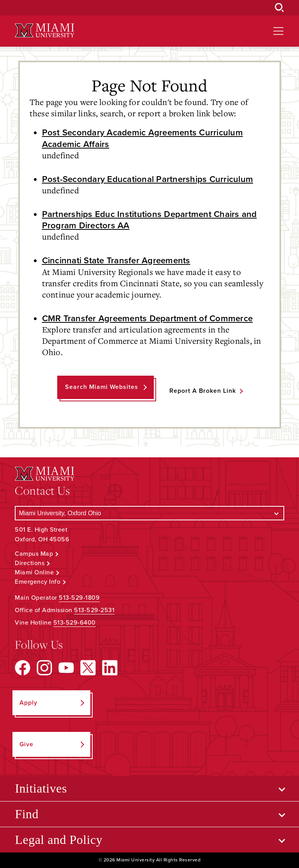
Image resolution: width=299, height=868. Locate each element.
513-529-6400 (75, 623)
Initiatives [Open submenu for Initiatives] (41, 788)
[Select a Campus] (149, 513)
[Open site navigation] (278, 31)
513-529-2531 (94, 610)
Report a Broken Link (203, 391)
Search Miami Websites (102, 387)
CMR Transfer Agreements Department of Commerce (148, 318)
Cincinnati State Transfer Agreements (116, 260)
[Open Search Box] (280, 8)
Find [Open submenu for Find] (27, 814)
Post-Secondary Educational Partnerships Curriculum (148, 179)
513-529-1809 (79, 598)
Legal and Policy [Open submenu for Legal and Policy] (59, 840)
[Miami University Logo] (44, 31)
